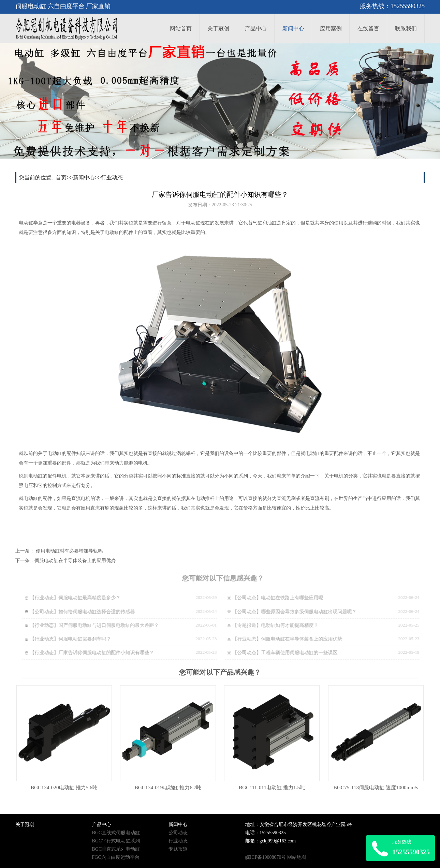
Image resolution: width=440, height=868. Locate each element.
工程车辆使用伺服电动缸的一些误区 (303, 653)
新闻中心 (293, 28)
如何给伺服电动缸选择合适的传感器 (100, 612)
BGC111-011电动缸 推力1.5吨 (272, 787)
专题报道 (178, 849)
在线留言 (368, 28)
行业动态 (112, 178)
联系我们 (406, 28)
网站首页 (181, 28)
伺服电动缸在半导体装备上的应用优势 (75, 561)
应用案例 (331, 28)
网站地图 (297, 857)
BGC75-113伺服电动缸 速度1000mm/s (376, 787)
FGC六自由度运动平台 (116, 857)
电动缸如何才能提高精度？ (293, 625)
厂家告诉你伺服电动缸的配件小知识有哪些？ (110, 653)
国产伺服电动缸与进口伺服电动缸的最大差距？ (112, 625)
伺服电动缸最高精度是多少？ (93, 598)
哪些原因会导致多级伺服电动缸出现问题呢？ (312, 612)
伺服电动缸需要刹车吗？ (88, 639)
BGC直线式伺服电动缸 (116, 833)
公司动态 (178, 833)
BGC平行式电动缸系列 (116, 841)
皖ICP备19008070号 (266, 857)
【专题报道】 (250, 625)
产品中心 (256, 28)
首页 (61, 178)
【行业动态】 (48, 598)
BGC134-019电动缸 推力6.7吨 (168, 787)
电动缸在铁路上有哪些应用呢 (296, 598)
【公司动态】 (250, 598)
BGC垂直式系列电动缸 (116, 849)
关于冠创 (218, 28)
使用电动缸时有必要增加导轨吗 (69, 551)
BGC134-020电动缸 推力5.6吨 (64, 787)
